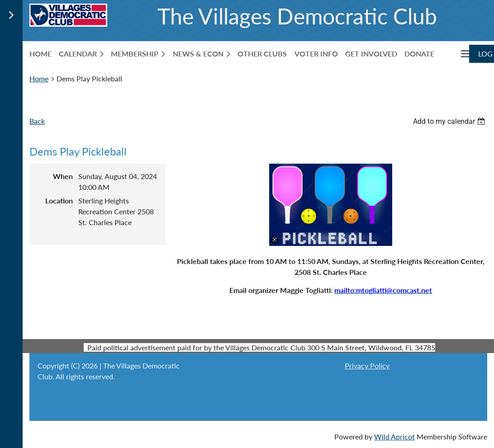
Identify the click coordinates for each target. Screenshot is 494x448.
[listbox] (450, 121)
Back (37, 121)
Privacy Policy (367, 365)
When (63, 176)
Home (39, 78)
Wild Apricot (394, 436)
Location (59, 200)
